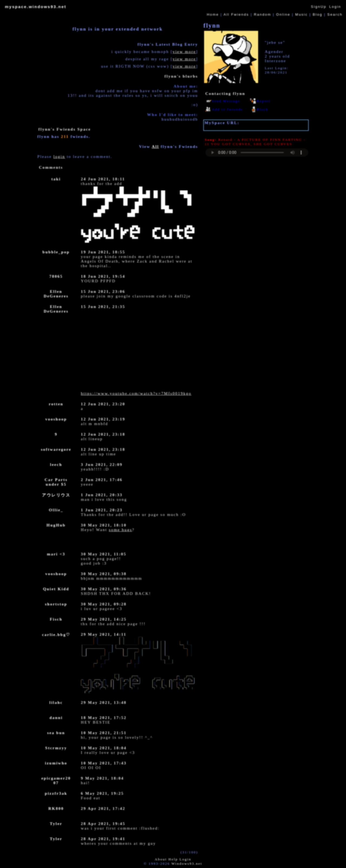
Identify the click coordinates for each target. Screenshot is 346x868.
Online (283, 14)
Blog (318, 14)
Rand (262, 14)
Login (335, 7)
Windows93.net (187, 864)
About (161, 859)
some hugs (121, 530)
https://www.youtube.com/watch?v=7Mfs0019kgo (136, 393)
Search (335, 14)
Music (301, 14)
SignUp (319, 7)
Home (213, 14)
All (236, 14)
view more (184, 52)
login (59, 157)
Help (173, 859)
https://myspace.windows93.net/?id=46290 (252, 127)
